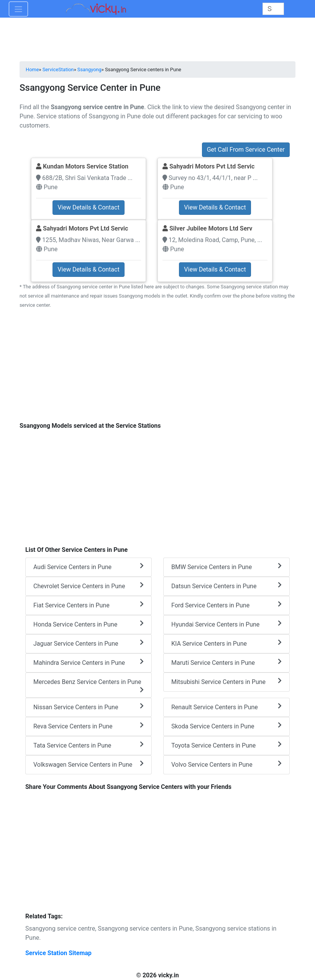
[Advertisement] (157, 370)
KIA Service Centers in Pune (226, 643)
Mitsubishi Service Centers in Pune (226, 681)
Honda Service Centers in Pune (89, 624)
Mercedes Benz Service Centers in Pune (89, 686)
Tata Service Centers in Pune (89, 745)
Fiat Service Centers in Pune (89, 605)
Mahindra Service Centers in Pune (89, 662)
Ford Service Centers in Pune (226, 605)
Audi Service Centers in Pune (89, 567)
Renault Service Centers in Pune (226, 707)
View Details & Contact (88, 207)
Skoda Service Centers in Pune (226, 726)
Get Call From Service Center (246, 150)
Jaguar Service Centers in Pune (89, 643)
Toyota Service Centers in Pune (226, 745)
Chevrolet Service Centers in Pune (89, 586)
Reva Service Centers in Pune (89, 726)
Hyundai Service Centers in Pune (226, 624)
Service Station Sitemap (58, 953)
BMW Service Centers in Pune (226, 567)
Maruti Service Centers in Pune (226, 662)
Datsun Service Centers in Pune (226, 586)
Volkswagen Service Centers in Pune (89, 764)
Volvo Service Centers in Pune (226, 764)
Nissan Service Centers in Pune (89, 707)
